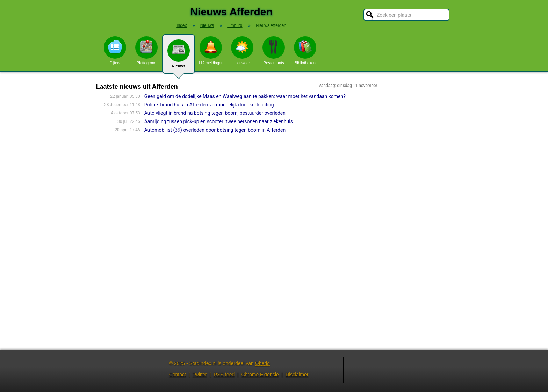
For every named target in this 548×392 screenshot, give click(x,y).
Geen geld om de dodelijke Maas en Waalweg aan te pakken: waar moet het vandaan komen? (245, 96)
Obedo (262, 363)
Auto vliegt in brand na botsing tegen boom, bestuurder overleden (215, 113)
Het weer (242, 51)
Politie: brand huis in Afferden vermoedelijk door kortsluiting (209, 105)
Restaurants (274, 51)
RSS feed (224, 375)
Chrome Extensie (260, 375)
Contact (178, 375)
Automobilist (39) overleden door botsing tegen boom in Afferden (215, 130)
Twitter (200, 375)
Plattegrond (146, 51)
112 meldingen (211, 51)
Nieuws (179, 57)
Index (182, 25)
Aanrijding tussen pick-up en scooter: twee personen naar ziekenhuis (219, 121)
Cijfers (115, 51)
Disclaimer (297, 375)
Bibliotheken (305, 51)
